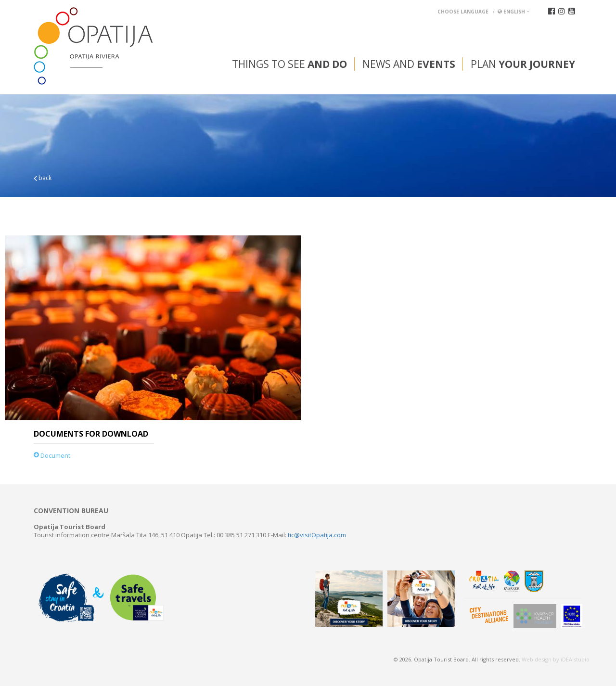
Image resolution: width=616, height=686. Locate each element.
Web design (537, 659)
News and (409, 64)
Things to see (289, 64)
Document (52, 455)
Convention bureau (71, 511)
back (43, 178)
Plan (523, 64)
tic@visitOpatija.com (317, 535)
